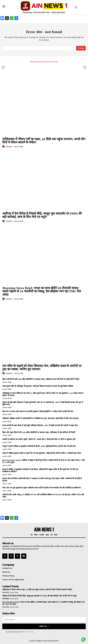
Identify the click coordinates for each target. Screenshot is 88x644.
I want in (44, 626)
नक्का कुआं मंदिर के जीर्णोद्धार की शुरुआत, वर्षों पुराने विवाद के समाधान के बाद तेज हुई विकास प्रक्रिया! (38, 386)
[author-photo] (4, 147)
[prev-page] (3, 67)
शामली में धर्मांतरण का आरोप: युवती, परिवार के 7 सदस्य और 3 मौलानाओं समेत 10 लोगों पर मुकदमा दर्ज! (39, 439)
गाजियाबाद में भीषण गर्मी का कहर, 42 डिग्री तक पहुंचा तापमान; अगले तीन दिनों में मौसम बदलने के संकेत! (44, 141)
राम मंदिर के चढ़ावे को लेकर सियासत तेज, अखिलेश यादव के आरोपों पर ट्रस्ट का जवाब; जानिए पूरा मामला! (42, 367)
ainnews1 (9, 147)
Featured (6, 607)
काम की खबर (6, 599)
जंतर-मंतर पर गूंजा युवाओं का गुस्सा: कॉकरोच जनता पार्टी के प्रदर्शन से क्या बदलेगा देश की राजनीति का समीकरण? (42, 488)
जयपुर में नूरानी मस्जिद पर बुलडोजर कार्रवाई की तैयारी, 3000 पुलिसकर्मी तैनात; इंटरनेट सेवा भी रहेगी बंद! (39, 446)
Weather (6, 592)
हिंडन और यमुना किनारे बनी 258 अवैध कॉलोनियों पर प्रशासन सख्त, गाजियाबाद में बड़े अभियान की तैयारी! (39, 432)
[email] (44, 620)
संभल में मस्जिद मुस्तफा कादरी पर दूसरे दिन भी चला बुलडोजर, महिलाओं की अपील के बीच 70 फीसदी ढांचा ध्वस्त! (42, 453)
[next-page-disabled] (85, 67)
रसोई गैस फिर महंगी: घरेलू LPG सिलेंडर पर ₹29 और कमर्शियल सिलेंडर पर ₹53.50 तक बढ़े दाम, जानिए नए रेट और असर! (43, 496)
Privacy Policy (28, 632)
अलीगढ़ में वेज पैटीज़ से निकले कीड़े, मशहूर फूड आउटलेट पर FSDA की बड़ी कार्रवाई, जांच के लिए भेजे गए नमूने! (42, 215)
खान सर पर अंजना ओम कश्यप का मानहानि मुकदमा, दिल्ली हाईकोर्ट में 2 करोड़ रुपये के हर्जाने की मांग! (38, 411)
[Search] (81, 48)
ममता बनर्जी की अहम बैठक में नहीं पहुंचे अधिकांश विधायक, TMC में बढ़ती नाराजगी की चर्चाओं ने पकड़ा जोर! (40, 425)
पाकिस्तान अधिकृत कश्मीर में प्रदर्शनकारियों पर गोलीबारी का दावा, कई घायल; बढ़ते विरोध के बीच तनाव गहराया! (40, 418)
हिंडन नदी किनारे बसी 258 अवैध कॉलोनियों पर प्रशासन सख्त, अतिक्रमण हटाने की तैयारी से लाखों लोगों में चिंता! (41, 379)
